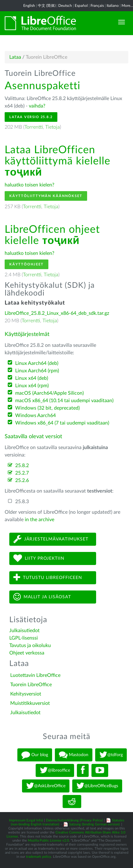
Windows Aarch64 (35, 416)
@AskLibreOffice (46, 786)
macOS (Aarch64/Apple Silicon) (49, 393)
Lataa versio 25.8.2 (31, 117)
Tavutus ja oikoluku (30, 645)
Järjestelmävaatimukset (51, 539)
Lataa (15, 57)
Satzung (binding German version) (94, 824)
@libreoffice (55, 770)
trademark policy (39, 857)
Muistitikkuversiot (30, 703)
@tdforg (111, 755)
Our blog (35, 755)
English (29, 6)
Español (81, 6)
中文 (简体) (47, 6)
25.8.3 (22, 502)
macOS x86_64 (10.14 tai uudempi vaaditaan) (64, 401)
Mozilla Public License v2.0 (48, 840)
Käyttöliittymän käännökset (46, 196)
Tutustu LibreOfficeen (48, 578)
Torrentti (34, 127)
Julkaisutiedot (24, 631)
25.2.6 (22, 480)
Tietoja (53, 127)
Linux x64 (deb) (32, 378)
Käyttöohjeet (27, 264)
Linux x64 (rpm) (32, 386)
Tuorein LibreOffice (31, 685)
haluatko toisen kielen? (29, 185)
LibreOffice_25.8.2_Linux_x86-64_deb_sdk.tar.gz (57, 313)
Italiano (113, 6)
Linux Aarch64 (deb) (37, 363)
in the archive (40, 520)
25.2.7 (22, 473)
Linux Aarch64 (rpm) (37, 371)
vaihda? (37, 106)
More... (127, 6)
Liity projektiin (39, 558)
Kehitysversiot (26, 694)
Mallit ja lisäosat (42, 597)
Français (97, 6)
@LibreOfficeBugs (97, 786)
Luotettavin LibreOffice (35, 675)
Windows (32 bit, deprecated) (47, 408)
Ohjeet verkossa (27, 653)
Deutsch (65, 6)
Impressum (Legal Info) (26, 820)
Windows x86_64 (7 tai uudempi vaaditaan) (62, 423)
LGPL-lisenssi (24, 638)
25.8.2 (22, 466)
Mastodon (74, 755)
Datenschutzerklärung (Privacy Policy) (74, 820)
